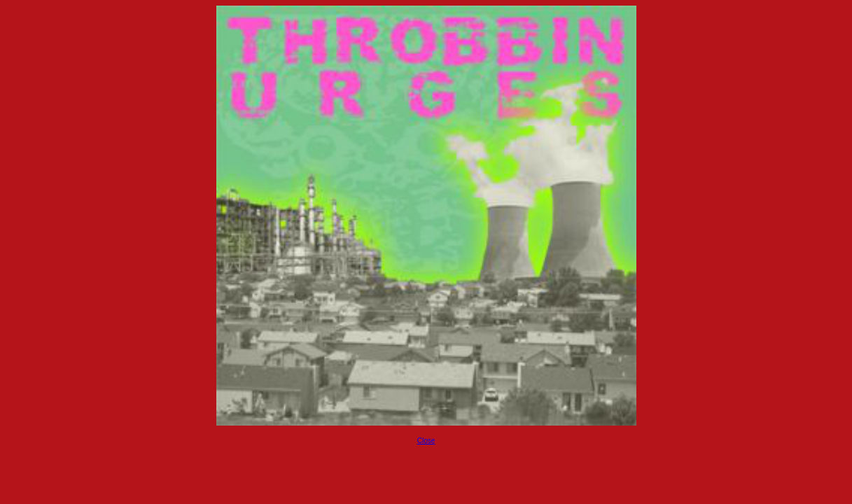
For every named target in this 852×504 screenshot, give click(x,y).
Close (426, 441)
